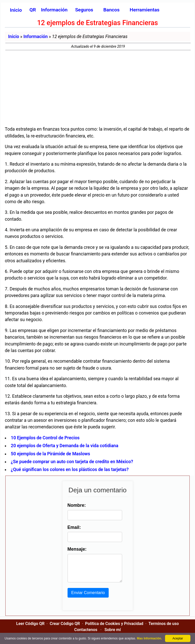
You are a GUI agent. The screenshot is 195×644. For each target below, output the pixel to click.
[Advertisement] (97, 89)
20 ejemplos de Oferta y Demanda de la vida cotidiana (65, 446)
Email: (73, 527)
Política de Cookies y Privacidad (114, 629)
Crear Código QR (65, 629)
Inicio (16, 10)
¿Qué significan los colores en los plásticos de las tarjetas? (70, 469)
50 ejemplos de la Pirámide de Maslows (51, 454)
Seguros (84, 10)
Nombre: (76, 505)
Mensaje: (76, 549)
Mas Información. (149, 638)
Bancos (111, 10)
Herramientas (145, 10)
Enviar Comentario (87, 598)
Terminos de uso (164, 629)
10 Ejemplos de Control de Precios (45, 438)
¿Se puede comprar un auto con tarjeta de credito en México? (72, 462)
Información (36, 37)
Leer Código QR (30, 629)
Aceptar (178, 638)
